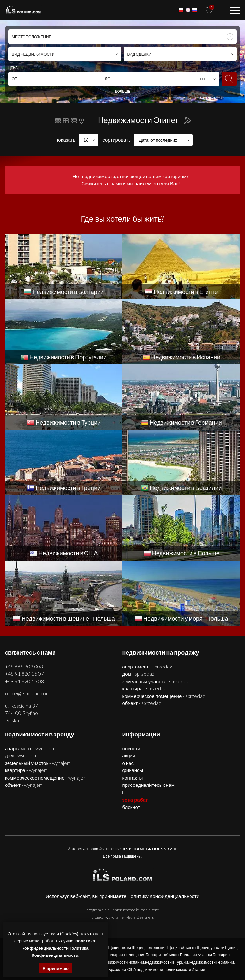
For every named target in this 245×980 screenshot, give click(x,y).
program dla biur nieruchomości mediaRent (122, 910)
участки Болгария (214, 955)
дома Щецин (133, 947)
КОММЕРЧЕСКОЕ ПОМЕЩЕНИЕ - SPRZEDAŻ (163, 696)
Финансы (132, 770)
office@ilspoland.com (27, 693)
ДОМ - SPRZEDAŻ (138, 674)
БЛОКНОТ (131, 807)
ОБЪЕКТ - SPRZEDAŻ (141, 703)
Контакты (132, 778)
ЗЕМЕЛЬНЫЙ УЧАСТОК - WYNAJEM (38, 763)
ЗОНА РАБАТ (135, 800)
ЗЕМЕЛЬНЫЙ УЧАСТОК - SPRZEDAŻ (155, 681)
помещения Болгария (144, 955)
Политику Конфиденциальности (163, 896)
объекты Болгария (181, 955)
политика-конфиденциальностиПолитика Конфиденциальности (60, 948)
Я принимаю (55, 968)
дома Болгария (109, 955)
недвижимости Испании (122, 962)
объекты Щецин (195, 947)
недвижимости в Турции (167, 962)
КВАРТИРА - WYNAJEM (26, 770)
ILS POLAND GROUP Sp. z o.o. (150, 849)
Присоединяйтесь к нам (148, 785)
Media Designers (139, 917)
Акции (129, 755)
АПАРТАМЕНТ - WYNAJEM (29, 748)
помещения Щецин (162, 947)
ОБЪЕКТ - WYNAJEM (24, 785)
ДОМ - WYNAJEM (20, 755)
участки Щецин (224, 947)
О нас (128, 763)
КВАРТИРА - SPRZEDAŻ (144, 688)
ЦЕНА (13, 68)
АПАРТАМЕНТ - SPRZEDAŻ (147, 667)
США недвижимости (145, 969)
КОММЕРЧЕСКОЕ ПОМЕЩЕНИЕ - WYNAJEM (46, 778)
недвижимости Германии (212, 962)
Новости (131, 748)
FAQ (126, 792)
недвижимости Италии (185, 969)
